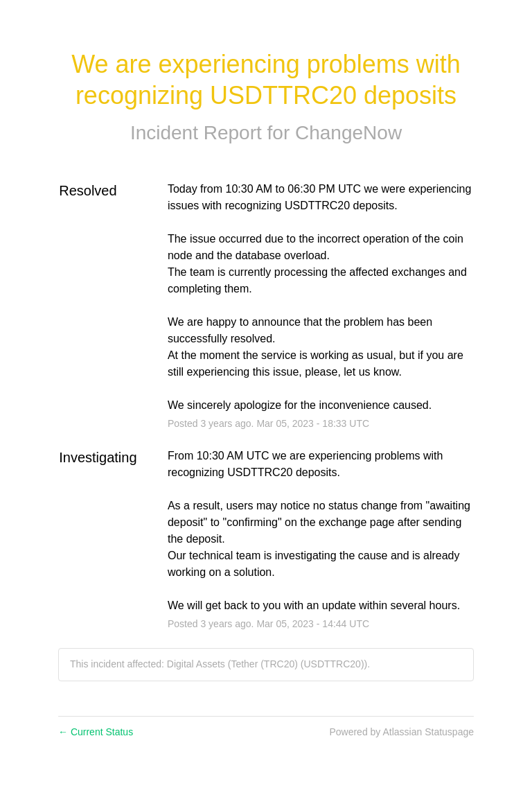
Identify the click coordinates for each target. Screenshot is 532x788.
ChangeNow (348, 133)
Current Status (96, 732)
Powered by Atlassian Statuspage (401, 732)
